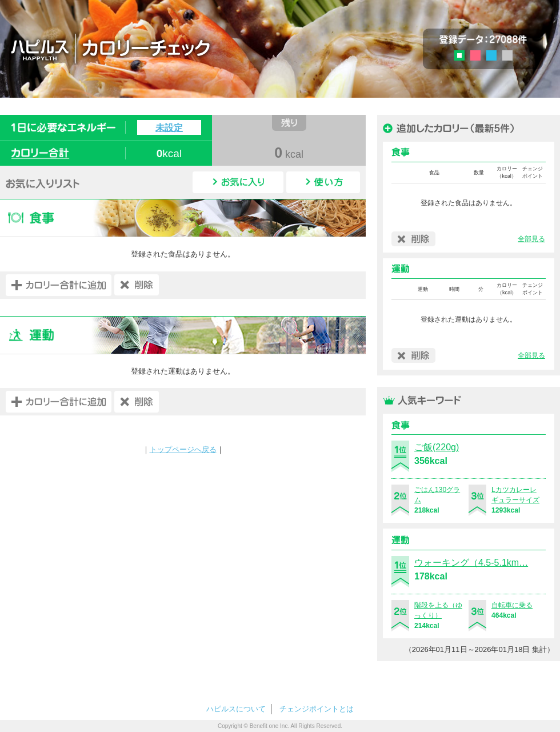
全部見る (531, 239)
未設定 (169, 127)
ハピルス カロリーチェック (177, 48)
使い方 (323, 182)
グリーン (463, 57)
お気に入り (238, 182)
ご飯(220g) (437, 447)
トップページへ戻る (183, 449)
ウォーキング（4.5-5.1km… (471, 563)
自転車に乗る (512, 605)
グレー (507, 55)
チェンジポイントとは (317, 709)
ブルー (491, 55)
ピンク (475, 55)
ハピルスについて (236, 709)
